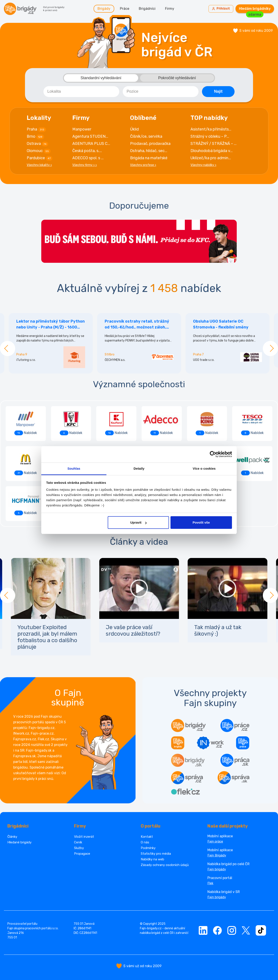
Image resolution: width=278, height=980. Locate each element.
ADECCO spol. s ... (88, 158)
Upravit (139, 522)
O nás (145, 842)
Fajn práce (215, 841)
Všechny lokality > (39, 165)
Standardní (101, 78)
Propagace (82, 854)
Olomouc (39, 151)
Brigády (104, 9)
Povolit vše (201, 522)
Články (12, 837)
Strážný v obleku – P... (210, 136)
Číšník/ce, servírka (146, 136)
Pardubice (40, 158)
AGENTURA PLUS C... (91, 144)
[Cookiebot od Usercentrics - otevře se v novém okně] (213, 454)
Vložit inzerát (84, 837)
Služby (79, 848)
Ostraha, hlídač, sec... (149, 151)
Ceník (78, 842)
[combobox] (81, 92)
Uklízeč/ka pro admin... (211, 158)
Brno (35, 137)
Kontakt (147, 837)
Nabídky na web (152, 859)
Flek (210, 883)
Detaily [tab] (139, 468)
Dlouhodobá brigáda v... (212, 151)
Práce (125, 9)
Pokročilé (177, 78)
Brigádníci (147, 9)
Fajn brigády (217, 869)
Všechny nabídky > (203, 165)
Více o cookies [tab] (204, 468)
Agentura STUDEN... (90, 136)
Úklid (134, 129)
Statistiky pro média (156, 854)
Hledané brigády (19, 842)
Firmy (170, 9)
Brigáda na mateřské (149, 158)
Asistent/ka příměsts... (211, 129)
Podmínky (148, 848)
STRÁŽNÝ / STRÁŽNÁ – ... (213, 144)
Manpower (82, 129)
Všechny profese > (143, 165)
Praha (36, 129)
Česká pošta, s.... (87, 151)
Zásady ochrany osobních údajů (165, 865)
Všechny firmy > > (85, 165)
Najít (218, 91)
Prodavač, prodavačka (150, 144)
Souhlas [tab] (74, 468)
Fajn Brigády (217, 855)
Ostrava (37, 144)
